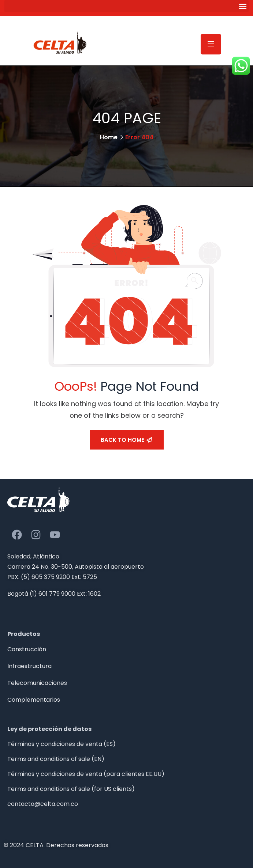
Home (109, 137)
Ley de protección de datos (49, 729)
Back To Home (126, 440)
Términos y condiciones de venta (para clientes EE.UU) (86, 774)
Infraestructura (29, 666)
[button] (126, 6)
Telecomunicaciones (37, 683)
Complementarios (34, 700)
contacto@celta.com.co (43, 804)
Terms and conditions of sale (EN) (56, 759)
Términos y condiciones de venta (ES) (62, 744)
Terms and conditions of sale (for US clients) (71, 789)
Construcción (27, 649)
